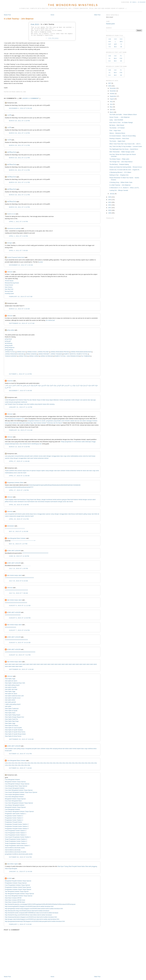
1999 (110, 213)
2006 (110, 86)
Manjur (39, 500)
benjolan (48, 502)
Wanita (34, 400)
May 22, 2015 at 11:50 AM (19, 531)
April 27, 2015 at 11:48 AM (19, 461)
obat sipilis (8, 706)
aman (81, 456)
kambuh (28, 423)
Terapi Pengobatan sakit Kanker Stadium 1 (17, 846)
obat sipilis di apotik (11, 687)
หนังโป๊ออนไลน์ (11, 152)
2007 (110, 83)
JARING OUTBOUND (47, 356)
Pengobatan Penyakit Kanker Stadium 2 (17, 824)
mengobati (31, 421)
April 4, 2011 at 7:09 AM (18, 250)
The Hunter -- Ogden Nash (117, 141)
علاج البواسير (60, 385)
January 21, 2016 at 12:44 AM (21, 872)
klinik (96, 514)
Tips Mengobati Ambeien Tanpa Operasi (17, 891)
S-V (110, 61)
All (121, 47)
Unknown (10, 272)
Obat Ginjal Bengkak (11, 869)
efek (48, 404)
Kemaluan (23, 500)
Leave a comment (31, 98)
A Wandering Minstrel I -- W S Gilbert (120, 172)
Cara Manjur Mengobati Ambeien (15, 805)
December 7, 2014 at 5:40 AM (20, 391)
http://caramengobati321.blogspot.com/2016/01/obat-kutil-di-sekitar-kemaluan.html (29, 906)
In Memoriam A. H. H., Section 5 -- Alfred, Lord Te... (125, 188)
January (112, 194)
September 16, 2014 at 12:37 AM (22, 323)
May (111, 107)
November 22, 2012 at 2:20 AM (21, 265)
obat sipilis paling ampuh (12, 685)
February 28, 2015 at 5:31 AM (21, 430)
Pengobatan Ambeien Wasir (15, 483)
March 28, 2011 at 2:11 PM (19, 145)
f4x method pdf (50, 320)
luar (78, 421)
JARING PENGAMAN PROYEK (60, 352)
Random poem (110, 24)
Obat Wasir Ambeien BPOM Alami (15, 902)
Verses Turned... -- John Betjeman (119, 117)
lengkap (11, 500)
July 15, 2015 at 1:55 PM (18, 568)
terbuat (46, 458)
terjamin (40, 404)
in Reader (142, 2)
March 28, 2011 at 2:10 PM (19, 121)
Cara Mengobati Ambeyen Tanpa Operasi (17, 784)
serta (68, 456)
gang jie (64, 500)
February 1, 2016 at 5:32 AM (20, 924)
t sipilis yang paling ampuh (13, 704)
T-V (110, 47)
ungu (65, 456)
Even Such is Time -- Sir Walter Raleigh (121, 123)
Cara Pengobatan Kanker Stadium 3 (16, 833)
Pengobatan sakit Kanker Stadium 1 (15, 814)
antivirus (59, 500)
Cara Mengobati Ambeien (12, 780)
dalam (84, 421)
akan (24, 423)
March (112, 112)
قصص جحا (23, 385)
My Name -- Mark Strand (117, 125)
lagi (32, 423)
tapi (92, 400)
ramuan (90, 500)
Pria (28, 400)
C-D (115, 39)
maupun (38, 471)
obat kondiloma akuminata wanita (15, 848)
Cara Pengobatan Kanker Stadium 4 (16, 835)
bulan (17, 444)
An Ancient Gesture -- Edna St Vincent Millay (123, 136)
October (112, 94)
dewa (77, 456)
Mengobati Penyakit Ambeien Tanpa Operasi (18, 881)
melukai (25, 444)
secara (41, 456)
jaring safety (11, 330)
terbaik (59, 421)
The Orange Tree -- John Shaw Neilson (121, 162)
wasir (31, 456)
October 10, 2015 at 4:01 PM (20, 754)
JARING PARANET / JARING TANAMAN (50, 354)
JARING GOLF (21, 352)
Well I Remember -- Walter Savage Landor (122, 152)
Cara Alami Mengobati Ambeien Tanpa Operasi (19, 790)
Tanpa (38, 400)
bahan (67, 749)
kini (63, 485)
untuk (63, 421)
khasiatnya (23, 487)
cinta (6, 763)
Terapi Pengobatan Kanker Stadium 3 (16, 841)
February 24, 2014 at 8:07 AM (21, 297)
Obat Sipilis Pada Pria (11, 719)
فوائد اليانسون (45, 385)
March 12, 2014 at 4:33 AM (19, 309)
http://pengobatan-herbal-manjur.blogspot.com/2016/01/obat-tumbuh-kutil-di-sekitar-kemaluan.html (34, 909)
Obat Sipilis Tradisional (12, 709)
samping (52, 404)
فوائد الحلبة (94, 385)
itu (40, 421)
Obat (15, 500)
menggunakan (56, 456)
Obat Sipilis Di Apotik (11, 711)
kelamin (32, 502)
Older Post (97, 15)
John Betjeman (53, 38)
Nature (60, 423)
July (111, 102)
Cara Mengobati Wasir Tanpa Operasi (16, 786)
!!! (33, 487)
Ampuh (32, 500)
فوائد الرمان (79, 385)
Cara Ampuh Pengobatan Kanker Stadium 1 (18, 837)
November (113, 91)
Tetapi (63, 442)
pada (24, 514)
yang (36, 404)
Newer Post (7, 15)
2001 (110, 208)
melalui (61, 400)
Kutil (17, 400)
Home (52, 15)
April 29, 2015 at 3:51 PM (19, 519)
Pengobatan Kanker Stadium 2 (14, 816)
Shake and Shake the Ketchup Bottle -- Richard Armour (126, 167)
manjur (89, 514)
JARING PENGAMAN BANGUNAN (81, 352)
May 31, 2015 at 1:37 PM (18, 544)
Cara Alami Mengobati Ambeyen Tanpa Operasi (19, 803)
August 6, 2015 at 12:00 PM (20, 618)
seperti (51, 485)
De (57, 423)
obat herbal (73, 485)
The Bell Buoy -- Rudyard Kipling (119, 164)
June (111, 104)
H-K (110, 42)
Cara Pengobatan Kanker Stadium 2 (16, 831)
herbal (35, 458)
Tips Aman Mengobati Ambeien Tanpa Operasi (19, 896)
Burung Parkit (9, 291)
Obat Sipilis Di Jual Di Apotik (13, 728)
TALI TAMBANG (86, 356)
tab (29, 487)
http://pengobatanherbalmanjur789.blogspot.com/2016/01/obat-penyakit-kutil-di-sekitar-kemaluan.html (35, 921)
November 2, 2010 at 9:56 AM (20, 108)
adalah (72, 421)
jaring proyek (9, 345)
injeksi (43, 471)
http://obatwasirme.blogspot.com (14, 419)
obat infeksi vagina (12, 864)
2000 (110, 210)
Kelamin (21, 400)
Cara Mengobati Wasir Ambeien (16, 538)
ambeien (36, 456)
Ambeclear (50, 423)
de (81, 471)
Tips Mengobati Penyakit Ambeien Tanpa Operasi (19, 894)
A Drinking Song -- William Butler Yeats (121, 182)
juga (94, 400)
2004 (110, 200)
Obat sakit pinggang (91, 866)
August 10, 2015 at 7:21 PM (20, 655)
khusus (11, 502)
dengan (77, 400)
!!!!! (31, 487)
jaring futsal (8, 339)
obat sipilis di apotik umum (13, 698)
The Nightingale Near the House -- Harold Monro (124, 149)
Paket (7, 500)
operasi (85, 400)
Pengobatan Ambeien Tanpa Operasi (16, 883)
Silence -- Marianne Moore (117, 133)
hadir (69, 485)
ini (41, 400)
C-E (115, 56)
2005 (110, 197)
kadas (55, 485)
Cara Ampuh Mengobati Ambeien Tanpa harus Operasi (21, 792)
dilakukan (56, 400)
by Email (133, 2)
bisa (21, 444)
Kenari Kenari (9, 285)
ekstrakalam (11, 526)
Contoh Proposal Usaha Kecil (16, 257)
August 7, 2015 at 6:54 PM (19, 630)
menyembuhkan (19, 456)
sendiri (43, 421)
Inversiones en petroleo (14, 228)
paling (85, 514)
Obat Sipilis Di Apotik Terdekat (14, 730)
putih (10, 751)
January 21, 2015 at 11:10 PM (21, 407)
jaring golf (8, 341)
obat (35, 423)
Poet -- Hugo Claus (115, 130)
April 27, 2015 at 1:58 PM (19, 490)
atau (89, 400)
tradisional (24, 402)
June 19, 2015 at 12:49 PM (19, 556)
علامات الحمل (16, 385)
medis (73, 400)
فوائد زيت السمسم (70, 385)
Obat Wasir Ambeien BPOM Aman (15, 900)
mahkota (73, 456)
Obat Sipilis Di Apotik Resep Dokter (15, 734)
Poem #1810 (35, 24)
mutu (25, 404)
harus (28, 471)
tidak (44, 400)
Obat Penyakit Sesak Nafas (77, 866)
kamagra (10, 243)
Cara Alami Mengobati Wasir (13, 801)
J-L (110, 58)
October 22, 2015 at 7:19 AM (20, 768)
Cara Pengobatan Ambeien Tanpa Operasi (17, 885)
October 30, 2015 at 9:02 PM (20, 857)
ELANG (9, 878)
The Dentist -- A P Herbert (117, 128)
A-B (110, 39)
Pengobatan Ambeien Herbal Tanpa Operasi (18, 887)
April (111, 110)
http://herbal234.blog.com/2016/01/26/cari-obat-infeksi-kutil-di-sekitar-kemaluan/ (28, 915)
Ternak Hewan (9, 281)
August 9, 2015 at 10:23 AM (20, 643)
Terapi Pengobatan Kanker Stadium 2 (16, 839)
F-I (121, 56)
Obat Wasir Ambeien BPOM (13, 898)
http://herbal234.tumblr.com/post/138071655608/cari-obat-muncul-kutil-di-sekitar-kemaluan (32, 913)
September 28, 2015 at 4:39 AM (21, 669)
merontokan (41, 502)
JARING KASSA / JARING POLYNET (38, 352)
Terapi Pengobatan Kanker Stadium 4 (16, 843)
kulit (28, 444)
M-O (115, 58)
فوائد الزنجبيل (87, 385)
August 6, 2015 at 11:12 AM (20, 606)
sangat (18, 516)
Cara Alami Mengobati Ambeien (14, 797)
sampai (7, 444)
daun (62, 456)
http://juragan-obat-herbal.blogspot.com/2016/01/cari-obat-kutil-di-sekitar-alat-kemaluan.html (32, 919)
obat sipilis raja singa (11, 689)
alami (13, 456)
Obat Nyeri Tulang (63, 866)
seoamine (10, 381)
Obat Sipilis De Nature (12, 726)
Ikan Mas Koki (9, 289)
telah (66, 485)
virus (26, 502)
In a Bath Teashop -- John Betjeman (19, 19)
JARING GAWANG (31, 354)
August (112, 99)
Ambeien (37, 421)
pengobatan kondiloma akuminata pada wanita (19, 854)
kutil (6, 404)
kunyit (7, 751)
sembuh (20, 471)
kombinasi (49, 500)
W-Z (115, 47)
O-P (110, 44)
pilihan (7, 502)
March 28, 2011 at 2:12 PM (19, 207)
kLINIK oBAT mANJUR (14, 551)
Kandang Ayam (9, 293)
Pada (25, 400)
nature (84, 471)
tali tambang (9, 343)
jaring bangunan (10, 347)
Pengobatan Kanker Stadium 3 (14, 818)
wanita (27, 514)
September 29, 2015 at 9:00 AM (21, 739)
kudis (61, 485)
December (113, 88)
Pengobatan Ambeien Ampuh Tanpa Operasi (18, 889)
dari (76, 421)
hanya (47, 400)
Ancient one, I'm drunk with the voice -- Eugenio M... (125, 170)
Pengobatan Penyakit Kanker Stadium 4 (17, 829)
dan (31, 400)
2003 (110, 202)
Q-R (115, 44)
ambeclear (41, 458)
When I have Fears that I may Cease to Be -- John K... (125, 144)
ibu (87, 456)
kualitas (32, 404)
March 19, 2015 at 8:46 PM (19, 447)
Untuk (7, 400)
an (28, 487)
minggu (94, 442)
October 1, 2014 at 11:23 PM (20, 374)
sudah (7, 402)
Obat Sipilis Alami (10, 713)
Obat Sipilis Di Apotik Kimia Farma (15, 732)
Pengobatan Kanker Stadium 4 (14, 820)
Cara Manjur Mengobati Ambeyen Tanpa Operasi (19, 811)
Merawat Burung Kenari (12, 283)
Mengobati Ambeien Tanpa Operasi (15, 782)
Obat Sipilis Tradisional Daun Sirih (15, 683)
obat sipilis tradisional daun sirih (14, 696)
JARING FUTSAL (10, 352)
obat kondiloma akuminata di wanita (15, 852)
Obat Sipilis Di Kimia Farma (13, 736)
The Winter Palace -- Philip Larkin (119, 159)
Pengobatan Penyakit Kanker (13, 822)
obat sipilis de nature (11, 681)
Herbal (80, 500)
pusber (41, 262)
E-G (121, 39)
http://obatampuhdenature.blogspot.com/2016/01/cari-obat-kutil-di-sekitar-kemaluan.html (31, 917)
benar (7, 423)
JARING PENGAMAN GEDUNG (14, 354)
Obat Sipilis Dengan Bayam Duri (14, 717)
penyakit (27, 456)
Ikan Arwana (9, 287)
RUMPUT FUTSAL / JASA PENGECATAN (67, 356)
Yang (28, 500)
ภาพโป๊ (9, 115)
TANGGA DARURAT (11, 356)
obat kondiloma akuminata (13, 850)
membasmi (21, 502)
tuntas (14, 423)
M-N (121, 42)
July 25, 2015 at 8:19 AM (18, 581)
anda (33, 485)
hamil (90, 456)
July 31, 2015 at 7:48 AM (18, 593)
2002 (110, 205)
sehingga (89, 421)
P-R (121, 58)
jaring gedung (9, 350)
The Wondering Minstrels (73, 5)
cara (81, 400)
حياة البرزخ (8, 387)
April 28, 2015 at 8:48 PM (19, 505)
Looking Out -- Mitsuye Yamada (119, 190)
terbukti (17, 487)
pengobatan (67, 400)
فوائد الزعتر (30, 385)
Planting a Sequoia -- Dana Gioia (119, 138)
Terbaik (10, 404)
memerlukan (77, 442)
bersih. (71, 502)
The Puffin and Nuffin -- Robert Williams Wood (123, 115)
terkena (40, 485)
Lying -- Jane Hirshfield (116, 120)
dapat (51, 400)
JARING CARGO (34, 356)
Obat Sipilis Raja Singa (12, 721)
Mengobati (12, 400)
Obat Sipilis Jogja (10, 679)
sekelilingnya (35, 444)
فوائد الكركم (37, 385)
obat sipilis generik (10, 702)
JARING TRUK (23, 356)
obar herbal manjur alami (14, 575)
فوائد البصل (53, 385)
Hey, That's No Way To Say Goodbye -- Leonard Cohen (126, 146)
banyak (11, 402)
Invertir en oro (11, 214)
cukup (12, 458)
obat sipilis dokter (10, 700)
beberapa (88, 442)
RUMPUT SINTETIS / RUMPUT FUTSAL (76, 354)
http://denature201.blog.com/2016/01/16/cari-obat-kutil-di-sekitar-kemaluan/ (27, 911)
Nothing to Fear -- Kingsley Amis (119, 175)
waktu (83, 442)
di (31, 444)
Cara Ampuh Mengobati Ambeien (15, 788)
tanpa (45, 404)
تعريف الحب (8, 385)
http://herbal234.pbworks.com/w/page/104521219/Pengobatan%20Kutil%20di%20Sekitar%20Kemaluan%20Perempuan (40, 904)
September (113, 96)
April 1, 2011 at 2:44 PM (18, 222)
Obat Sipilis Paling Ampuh (13, 715)
